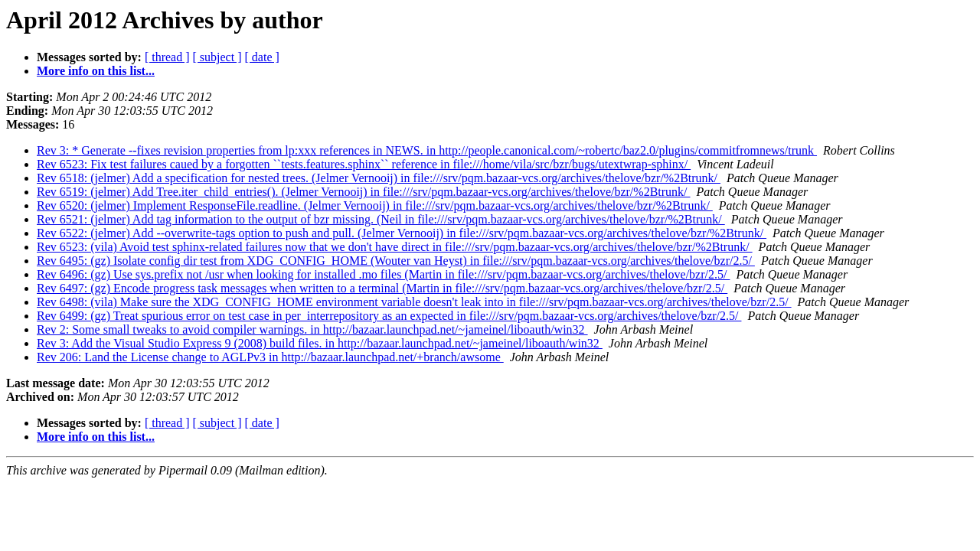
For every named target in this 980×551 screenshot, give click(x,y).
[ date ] (262, 57)
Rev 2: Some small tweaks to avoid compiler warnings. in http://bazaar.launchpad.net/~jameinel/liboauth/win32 (312, 329)
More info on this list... (96, 71)
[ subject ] (217, 57)
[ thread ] (167, 57)
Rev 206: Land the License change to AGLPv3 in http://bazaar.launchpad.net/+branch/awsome (270, 357)
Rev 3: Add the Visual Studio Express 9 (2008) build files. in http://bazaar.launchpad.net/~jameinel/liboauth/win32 (320, 343)
